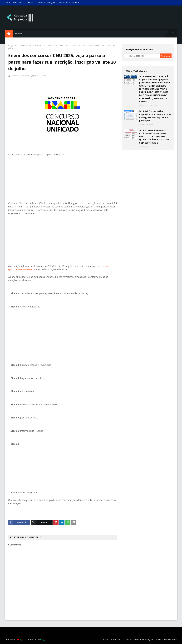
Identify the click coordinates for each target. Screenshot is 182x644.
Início (7, 3)
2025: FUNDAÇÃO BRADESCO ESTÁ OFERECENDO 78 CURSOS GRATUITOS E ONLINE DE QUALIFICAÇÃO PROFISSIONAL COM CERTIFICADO (155, 137)
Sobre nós (18, 3)
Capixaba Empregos (20, 76)
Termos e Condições (46, 3)
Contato (29, 3)
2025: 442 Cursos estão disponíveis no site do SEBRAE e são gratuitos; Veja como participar (155, 116)
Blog (42, 640)
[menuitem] (9, 34)
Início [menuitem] (18, 34)
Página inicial (14, 46)
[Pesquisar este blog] (142, 56)
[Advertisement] (63, 179)
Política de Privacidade (69, 3)
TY (24, 640)
